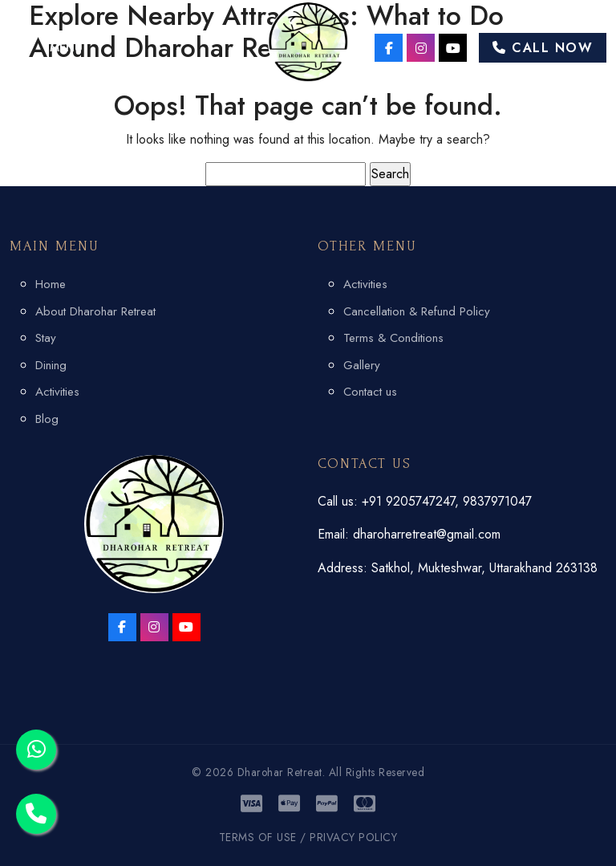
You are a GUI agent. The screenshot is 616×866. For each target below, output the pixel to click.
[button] (46, 47)
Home (51, 284)
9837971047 (497, 501)
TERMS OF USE (258, 837)
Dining (51, 365)
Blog (47, 419)
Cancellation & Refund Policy (417, 311)
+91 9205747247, (412, 501)
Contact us (370, 392)
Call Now (543, 48)
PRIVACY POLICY (353, 837)
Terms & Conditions (393, 338)
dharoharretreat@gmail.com (427, 534)
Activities (57, 392)
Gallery (362, 365)
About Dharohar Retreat (95, 311)
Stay (46, 338)
